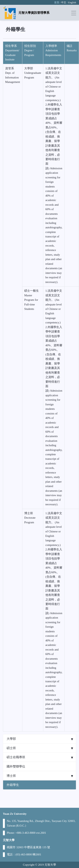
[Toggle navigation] (74, 13)
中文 (64, 2)
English (72, 2)
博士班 (11, 776)
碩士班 (11, 748)
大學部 (11, 739)
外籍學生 (13, 785)
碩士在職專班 (16, 757)
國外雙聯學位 (16, 766)
